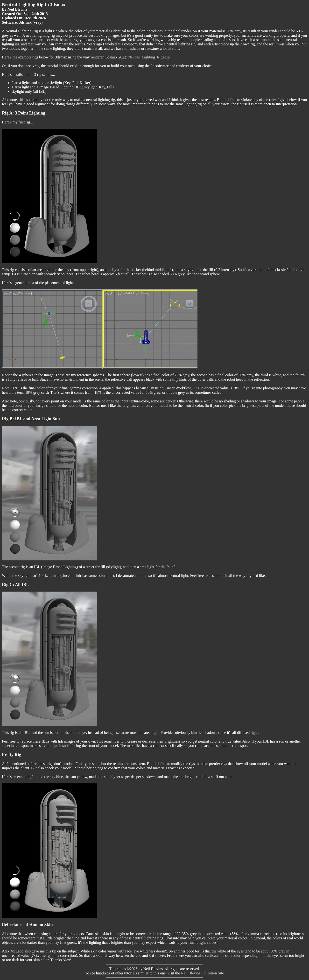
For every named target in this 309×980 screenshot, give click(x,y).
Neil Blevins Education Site (202, 973)
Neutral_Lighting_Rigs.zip (149, 57)
